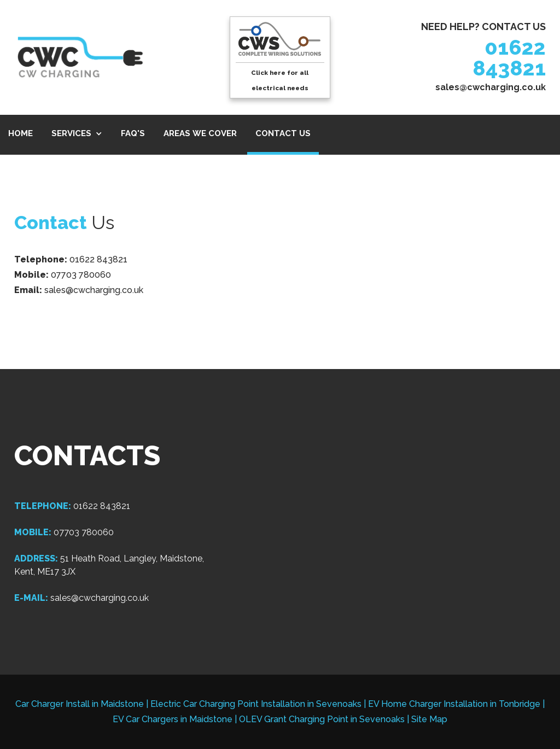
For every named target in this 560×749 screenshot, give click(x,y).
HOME (21, 133)
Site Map (429, 719)
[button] (77, 135)
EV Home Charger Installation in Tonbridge (454, 704)
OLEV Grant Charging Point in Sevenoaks (322, 719)
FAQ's (133, 133)
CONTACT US (283, 133)
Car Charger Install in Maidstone (80, 704)
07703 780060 (81, 275)
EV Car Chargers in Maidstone (173, 719)
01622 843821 (509, 58)
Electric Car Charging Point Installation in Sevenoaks (256, 704)
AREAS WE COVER (200, 133)
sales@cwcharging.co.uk (491, 87)
